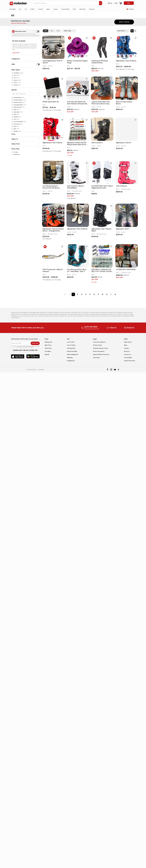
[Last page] (115, 294)
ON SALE (130, 9)
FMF (15, 129)
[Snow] (12, 83)
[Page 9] (107, 294)
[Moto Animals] (12, 107)
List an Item (71, 342)
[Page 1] (73, 294)
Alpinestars (17, 112)
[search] (101, 3)
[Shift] (12, 114)
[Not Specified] (12, 98)
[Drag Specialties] (12, 105)
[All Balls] (12, 117)
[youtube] (115, 370)
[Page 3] (82, 294)
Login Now (16, 53)
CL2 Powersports (18, 122)
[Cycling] (12, 85)
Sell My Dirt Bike (72, 351)
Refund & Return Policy (100, 348)
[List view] (135, 31)
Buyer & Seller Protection (101, 354)
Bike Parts (48, 345)
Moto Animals (17, 107)
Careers (127, 348)
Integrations (71, 361)
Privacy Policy (97, 345)
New (52, 31)
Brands (47, 354)
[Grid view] (132, 31)
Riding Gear (48, 342)
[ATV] (12, 75)
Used (58, 31)
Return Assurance (99, 351)
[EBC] (12, 126)
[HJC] (12, 119)
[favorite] (62, 38)
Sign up (110, 3)
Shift (15, 114)
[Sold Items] (12, 154)
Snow (15, 83)
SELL (129, 3)
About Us (127, 351)
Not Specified (17, 98)
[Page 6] (94, 294)
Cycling (16, 85)
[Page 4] (86, 294)
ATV (15, 75)
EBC (15, 126)
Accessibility (128, 358)
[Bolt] (12, 110)
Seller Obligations (73, 354)
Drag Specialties (18, 105)
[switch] (37, 31)
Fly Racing (17, 124)
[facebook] (107, 370)
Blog (125, 345)
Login (116, 3)
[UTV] (12, 78)
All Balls (16, 117)
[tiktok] (119, 370)
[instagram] (111, 370)
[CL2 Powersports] (12, 122)
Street (15, 80)
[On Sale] (12, 152)
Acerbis (16, 131)
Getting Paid (71, 348)
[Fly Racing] (12, 124)
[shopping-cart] (121, 3)
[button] (26, 59)
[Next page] (111, 294)
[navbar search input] (66, 3)
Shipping (70, 358)
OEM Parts (48, 348)
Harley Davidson (18, 100)
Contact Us (128, 354)
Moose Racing (18, 102)
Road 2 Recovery (130, 361)
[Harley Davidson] (12, 100)
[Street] (12, 80)
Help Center (128, 342)
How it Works (71, 345)
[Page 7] (98, 294)
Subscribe (35, 343)
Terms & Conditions (99, 342)
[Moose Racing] (12, 102)
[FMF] (12, 129)
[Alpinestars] (12, 112)
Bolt (15, 110)
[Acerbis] (12, 131)
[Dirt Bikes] (12, 73)
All (46, 31)
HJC (15, 119)
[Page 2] (77, 294)
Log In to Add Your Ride (19, 23)
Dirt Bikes (16, 73)
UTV (15, 78)
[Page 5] (90, 294)
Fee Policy (96, 358)
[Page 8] (103, 294)
